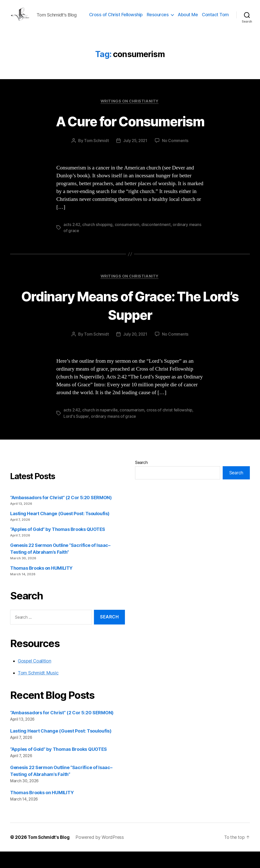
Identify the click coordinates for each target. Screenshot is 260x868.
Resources (189, 19)
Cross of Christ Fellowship (147, 19)
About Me (219, 19)
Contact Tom (215, 26)
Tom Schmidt (96, 157)
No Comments (176, 157)
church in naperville (101, 426)
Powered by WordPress (102, 854)
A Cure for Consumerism (130, 137)
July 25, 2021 (135, 157)
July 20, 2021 (135, 351)
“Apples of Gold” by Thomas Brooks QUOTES (58, 546)
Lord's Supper (76, 432)
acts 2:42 (72, 240)
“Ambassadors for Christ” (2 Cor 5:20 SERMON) (61, 514)
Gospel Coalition (35, 677)
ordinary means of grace (114, 432)
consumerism (128, 240)
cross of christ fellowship (171, 426)
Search (141, 479)
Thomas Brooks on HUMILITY (41, 584)
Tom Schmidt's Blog (50, 854)
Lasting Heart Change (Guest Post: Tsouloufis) (60, 530)
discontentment (157, 240)
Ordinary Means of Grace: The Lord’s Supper (130, 321)
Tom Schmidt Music (38, 689)
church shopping (98, 240)
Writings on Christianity (130, 117)
